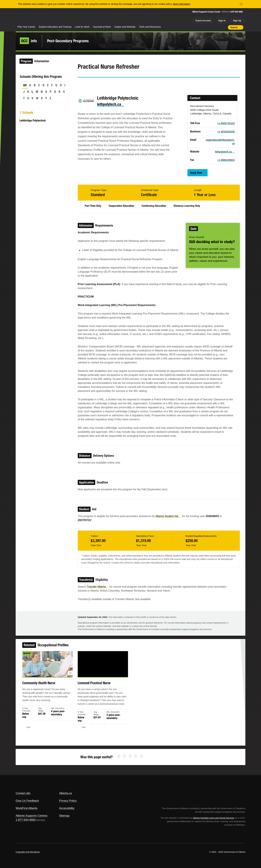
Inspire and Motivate (125, 27)
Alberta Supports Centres (32, 816)
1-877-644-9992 (236, 12)
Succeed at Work (102, 27)
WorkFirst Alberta (26, 808)
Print (224, 27)
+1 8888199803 (226, 160)
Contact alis (23, 793)
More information (182, 4)
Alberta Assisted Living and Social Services (213, 818)
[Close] (241, 4)
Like (218, 27)
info (28, 41)
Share (206, 27)
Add (212, 27)
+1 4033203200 (226, 131)
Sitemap (64, 816)
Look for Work (82, 27)
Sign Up (237, 21)
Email (109, 83)
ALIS (51, 16)
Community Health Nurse (48, 687)
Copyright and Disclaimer (28, 852)
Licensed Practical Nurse (98, 687)
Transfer (98, 587)
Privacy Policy (68, 801)
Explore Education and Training (55, 27)
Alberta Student (168, 516)
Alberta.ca (65, 793)
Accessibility (67, 808)
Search (234, 27)
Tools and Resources (150, 27)
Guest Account (203, 21)
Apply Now (196, 173)
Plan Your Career (26, 27)
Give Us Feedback (27, 801)
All (25, 85)
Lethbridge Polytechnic (33, 120)
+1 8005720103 (226, 123)
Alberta (29, 17)
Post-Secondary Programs (68, 41)
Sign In (222, 21)
